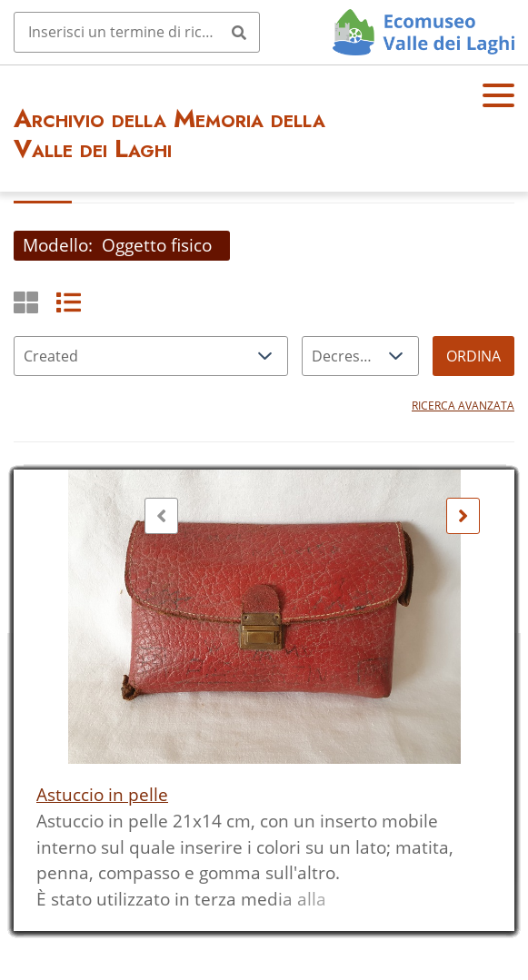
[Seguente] (463, 516)
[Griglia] (26, 302)
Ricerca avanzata (463, 406)
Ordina (473, 356)
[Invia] (239, 32)
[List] (69, 302)
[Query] (137, 32)
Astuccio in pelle (102, 794)
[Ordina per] (151, 356)
